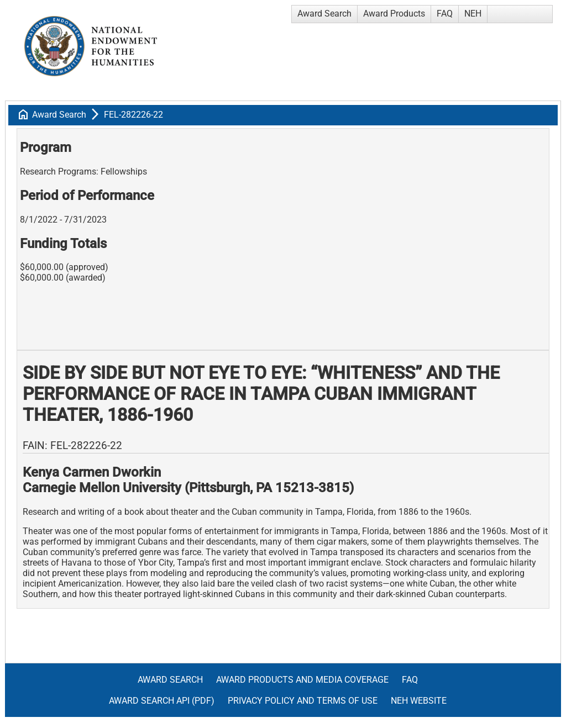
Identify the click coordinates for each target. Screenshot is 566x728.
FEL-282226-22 (133, 115)
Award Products (394, 14)
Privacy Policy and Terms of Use (303, 701)
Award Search (324, 14)
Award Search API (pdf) (162, 701)
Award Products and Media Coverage (302, 680)
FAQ (445, 14)
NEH (473, 14)
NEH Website (419, 701)
